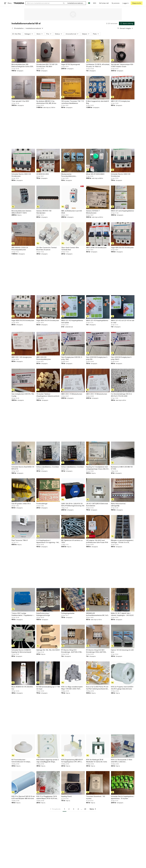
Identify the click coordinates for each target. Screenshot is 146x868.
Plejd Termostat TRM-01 (20, 540)
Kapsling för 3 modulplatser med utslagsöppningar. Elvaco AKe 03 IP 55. (98, 468)
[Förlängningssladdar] (73, 600)
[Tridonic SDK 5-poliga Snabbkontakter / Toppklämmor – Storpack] (23, 600)
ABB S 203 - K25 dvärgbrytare (22, 357)
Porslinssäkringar (42, 504)
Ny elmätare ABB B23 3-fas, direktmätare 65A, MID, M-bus (46, 102)
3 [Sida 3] (74, 809)
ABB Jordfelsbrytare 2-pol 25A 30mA (72, 212)
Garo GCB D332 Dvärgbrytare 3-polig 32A (97, 358)
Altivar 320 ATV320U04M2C (95, 174)
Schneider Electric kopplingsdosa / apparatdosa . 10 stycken (123, 797)
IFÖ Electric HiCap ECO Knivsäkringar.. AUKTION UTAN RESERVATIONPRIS (71, 651)
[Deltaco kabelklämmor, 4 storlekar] (48, 453)
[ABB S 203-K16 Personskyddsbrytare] (48, 344)
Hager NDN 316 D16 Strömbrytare (23, 320)
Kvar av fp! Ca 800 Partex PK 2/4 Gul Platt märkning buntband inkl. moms (97, 688)
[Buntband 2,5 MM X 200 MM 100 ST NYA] (123, 453)
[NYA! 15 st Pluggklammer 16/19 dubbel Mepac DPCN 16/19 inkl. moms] (48, 783)
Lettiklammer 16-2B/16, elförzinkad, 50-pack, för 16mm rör (98, 65)
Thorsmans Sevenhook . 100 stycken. (96, 797)
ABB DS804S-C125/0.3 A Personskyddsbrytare (20, 249)
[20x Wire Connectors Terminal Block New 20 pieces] (48, 234)
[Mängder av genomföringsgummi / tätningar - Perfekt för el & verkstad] (123, 527)
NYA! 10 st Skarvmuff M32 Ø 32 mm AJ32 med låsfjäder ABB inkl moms (23, 797)
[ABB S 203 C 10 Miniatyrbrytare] (73, 380)
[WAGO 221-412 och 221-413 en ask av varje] (123, 307)
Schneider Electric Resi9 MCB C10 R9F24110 (23, 468)
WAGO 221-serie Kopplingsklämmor (123, 211)
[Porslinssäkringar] (48, 490)
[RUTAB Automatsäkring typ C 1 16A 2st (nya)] (48, 673)
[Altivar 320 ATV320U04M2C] (98, 161)
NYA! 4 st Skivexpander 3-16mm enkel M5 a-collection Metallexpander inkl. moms (122, 761)
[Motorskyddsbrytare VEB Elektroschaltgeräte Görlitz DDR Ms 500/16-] (23, 51)
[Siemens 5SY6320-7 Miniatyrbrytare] (98, 197)
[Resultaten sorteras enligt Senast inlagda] (125, 28)
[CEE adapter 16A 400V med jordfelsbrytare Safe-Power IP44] (98, 527)
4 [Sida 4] (78, 809)
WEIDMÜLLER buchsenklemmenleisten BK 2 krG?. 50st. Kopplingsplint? (98, 614)
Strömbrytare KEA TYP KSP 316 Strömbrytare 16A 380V (47, 65)
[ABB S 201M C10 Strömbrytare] (98, 234)
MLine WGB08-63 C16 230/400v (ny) (22, 688)
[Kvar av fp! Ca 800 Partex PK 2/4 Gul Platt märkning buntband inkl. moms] (98, 673)
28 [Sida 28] (85, 809)
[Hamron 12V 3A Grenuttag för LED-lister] (123, 636)
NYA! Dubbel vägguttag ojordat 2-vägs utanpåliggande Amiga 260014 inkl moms (48, 761)
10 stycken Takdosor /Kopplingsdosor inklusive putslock (48, 395)
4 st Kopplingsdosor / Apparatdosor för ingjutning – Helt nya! (48, 541)
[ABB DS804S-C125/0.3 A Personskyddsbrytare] (23, 234)
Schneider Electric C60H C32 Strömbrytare (21, 175)
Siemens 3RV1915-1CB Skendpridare (44, 212)
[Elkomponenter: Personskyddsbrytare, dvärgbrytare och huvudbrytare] (73, 161)
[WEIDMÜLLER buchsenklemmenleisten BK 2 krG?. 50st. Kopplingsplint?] (98, 600)
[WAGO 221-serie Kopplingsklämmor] (123, 197)
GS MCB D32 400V (43, 174)
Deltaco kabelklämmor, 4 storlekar (48, 467)
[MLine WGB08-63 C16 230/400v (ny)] (23, 673)
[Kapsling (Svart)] (73, 783)
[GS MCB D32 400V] (48, 161)
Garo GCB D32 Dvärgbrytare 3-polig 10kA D (121, 358)
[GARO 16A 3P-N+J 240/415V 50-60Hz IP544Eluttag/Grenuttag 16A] (73, 490)
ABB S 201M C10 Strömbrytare (96, 248)
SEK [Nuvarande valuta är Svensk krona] (95, 3)
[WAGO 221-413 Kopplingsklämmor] (98, 307)
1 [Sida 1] (64, 809)
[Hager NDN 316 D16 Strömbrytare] (23, 307)
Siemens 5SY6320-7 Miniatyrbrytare (93, 212)
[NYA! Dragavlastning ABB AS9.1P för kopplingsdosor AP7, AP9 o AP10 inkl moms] (73, 746)
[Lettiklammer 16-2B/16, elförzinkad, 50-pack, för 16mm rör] (98, 51)
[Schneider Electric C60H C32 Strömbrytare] (23, 161)
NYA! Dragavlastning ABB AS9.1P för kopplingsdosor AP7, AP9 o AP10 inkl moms (72, 761)
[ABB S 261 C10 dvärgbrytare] (123, 88)
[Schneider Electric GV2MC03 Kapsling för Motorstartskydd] (23, 636)
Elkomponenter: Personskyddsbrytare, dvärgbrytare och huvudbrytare (72, 175)
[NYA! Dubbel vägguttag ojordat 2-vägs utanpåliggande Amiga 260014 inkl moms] (48, 746)
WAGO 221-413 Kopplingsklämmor (97, 320)
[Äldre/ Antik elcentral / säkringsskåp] (123, 490)
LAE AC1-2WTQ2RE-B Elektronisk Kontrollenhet (97, 505)
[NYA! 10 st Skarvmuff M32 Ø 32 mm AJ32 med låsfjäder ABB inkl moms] (23, 783)
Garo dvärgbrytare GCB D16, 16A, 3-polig (23, 395)
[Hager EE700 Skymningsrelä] (73, 51)
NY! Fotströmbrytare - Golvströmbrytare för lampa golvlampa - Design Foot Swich (22, 761)
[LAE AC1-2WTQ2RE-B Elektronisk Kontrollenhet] (98, 490)
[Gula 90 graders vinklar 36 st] (23, 490)
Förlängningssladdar (68, 613)
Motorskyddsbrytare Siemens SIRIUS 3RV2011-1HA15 (21, 212)
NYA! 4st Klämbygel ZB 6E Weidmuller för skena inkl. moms (97, 761)
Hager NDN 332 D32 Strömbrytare (122, 248)
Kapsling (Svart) (67, 796)
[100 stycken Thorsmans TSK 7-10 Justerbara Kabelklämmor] (73, 88)
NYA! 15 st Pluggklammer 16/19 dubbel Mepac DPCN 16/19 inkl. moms (47, 797)
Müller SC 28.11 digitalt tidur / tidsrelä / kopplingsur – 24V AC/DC (122, 614)
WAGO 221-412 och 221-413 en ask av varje (123, 321)
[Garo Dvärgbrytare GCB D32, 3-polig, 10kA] (73, 344)
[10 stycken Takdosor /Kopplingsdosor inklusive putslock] (48, 380)
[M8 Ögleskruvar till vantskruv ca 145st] (73, 527)
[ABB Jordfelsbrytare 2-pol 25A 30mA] (73, 197)
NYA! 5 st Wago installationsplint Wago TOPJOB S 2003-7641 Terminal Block (72, 688)
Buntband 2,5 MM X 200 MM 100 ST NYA (122, 468)
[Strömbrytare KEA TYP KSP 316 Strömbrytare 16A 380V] (48, 51)
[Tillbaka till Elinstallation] (12, 28)
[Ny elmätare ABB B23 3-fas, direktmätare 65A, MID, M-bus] (48, 88)
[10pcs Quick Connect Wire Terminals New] (73, 234)
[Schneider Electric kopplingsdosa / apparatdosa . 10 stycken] (123, 783)
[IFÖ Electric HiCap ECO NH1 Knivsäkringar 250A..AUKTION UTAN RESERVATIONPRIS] (98, 636)
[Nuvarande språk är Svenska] (89, 3)
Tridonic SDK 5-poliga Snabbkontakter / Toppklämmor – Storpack (23, 614)
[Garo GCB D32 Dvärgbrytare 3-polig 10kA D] (123, 344)
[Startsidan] (19, 3)
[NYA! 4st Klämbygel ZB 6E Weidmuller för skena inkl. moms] (98, 746)
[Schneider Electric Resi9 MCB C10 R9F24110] (23, 453)
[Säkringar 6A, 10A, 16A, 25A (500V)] (48, 636)
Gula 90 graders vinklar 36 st (21, 504)
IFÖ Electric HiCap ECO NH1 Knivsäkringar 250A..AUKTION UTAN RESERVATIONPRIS (96, 651)
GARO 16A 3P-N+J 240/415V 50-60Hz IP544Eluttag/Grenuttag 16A (73, 505)
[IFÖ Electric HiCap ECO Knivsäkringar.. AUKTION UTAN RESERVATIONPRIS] (73, 636)
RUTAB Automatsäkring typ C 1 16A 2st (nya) (48, 688)
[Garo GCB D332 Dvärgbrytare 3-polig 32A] (98, 344)
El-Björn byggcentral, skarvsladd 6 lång (98, 102)
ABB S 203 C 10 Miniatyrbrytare (72, 394)
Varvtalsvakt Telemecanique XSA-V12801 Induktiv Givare (122, 65)
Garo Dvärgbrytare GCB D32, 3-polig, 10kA (72, 358)
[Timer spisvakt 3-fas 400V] (23, 88)
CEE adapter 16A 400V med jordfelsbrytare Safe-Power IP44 (97, 541)
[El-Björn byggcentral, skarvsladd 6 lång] (98, 88)
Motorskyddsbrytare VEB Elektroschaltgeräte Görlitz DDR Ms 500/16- (22, 66)
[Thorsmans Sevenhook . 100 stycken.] (98, 783)
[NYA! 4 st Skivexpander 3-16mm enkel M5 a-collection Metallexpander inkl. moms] (123, 746)
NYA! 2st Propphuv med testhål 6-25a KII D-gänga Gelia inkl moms (122, 688)
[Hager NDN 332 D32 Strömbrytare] (123, 234)
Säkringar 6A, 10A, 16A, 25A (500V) (48, 650)
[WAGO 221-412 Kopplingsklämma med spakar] (73, 307)
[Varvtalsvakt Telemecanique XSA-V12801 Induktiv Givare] (123, 51)
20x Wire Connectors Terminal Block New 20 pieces (46, 249)
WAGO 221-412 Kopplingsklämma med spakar (72, 321)
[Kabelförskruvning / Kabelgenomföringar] (48, 600)
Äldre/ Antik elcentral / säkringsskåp (118, 505)
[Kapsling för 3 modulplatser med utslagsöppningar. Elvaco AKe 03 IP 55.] (98, 453)
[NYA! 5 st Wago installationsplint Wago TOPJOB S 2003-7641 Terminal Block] (73, 673)
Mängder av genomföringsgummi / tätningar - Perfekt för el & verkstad (122, 541)
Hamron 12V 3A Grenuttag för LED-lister (123, 651)
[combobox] (46, 3)
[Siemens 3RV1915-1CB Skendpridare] (48, 197)
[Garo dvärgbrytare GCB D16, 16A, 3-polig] (23, 380)
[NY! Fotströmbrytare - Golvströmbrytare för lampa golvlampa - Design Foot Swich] (23, 746)
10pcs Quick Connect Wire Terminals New (70, 249)
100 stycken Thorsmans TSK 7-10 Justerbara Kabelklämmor (73, 102)
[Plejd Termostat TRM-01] (23, 527)
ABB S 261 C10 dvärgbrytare (120, 101)
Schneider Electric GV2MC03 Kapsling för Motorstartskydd (21, 651)
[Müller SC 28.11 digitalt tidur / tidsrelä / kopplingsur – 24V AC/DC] (123, 600)
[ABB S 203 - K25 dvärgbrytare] (23, 344)
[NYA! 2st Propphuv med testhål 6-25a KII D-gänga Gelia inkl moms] (123, 673)
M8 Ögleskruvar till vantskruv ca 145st (72, 541)
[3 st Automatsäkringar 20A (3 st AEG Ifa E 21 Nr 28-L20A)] (123, 380)
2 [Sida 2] (69, 809)
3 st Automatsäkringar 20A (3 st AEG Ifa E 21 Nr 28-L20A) (121, 395)
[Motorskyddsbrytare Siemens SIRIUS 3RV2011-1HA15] (23, 197)
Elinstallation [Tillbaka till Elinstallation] (19, 28)
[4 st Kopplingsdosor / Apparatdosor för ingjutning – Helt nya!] (48, 527)
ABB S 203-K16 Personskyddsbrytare (44, 358)
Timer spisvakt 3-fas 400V (20, 101)
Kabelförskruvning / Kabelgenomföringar (43, 614)
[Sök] (64, 3)
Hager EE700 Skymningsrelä (71, 64)
